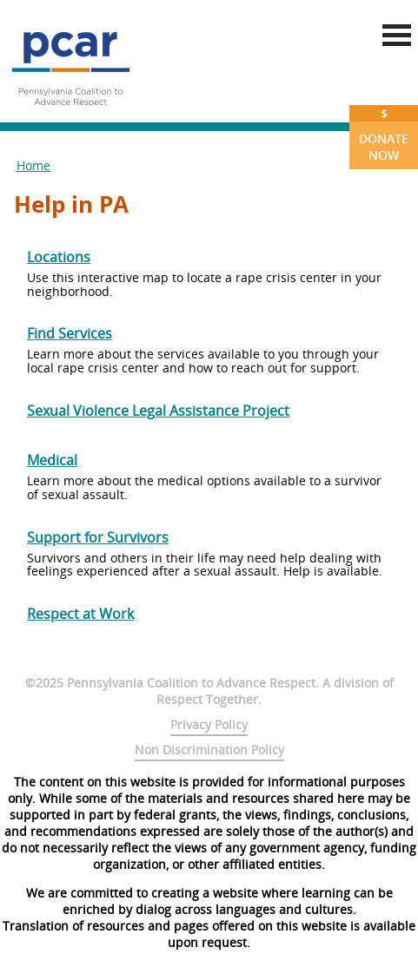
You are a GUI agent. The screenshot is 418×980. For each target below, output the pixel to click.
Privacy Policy (209, 724)
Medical (52, 460)
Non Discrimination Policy (209, 750)
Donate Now (384, 134)
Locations (59, 257)
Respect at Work (80, 614)
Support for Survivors (98, 537)
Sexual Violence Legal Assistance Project (158, 411)
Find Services (70, 333)
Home (33, 165)
